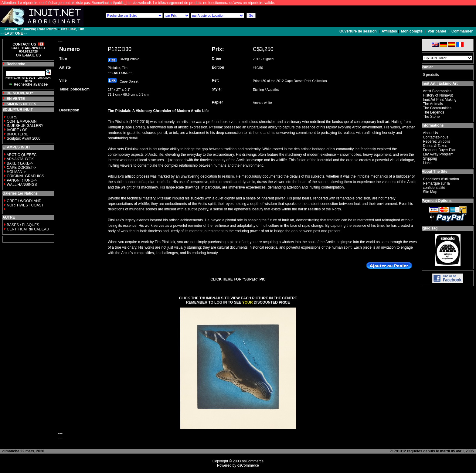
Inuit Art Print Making (440, 100)
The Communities (437, 108)
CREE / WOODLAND (24, 201)
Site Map (430, 192)
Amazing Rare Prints (39, 29)
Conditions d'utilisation (441, 179)
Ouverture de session (359, 31)
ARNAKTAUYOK (20, 159)
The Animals (433, 104)
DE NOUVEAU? (20, 93)
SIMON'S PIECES (22, 104)
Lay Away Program (438, 154)
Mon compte (412, 31)
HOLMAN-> (16, 172)
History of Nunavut (438, 95)
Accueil (11, 29)
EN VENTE (16, 99)
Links (427, 163)
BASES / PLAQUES (23, 225)
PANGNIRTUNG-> (22, 180)
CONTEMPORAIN (22, 121)
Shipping (430, 158)
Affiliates (389, 31)
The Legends (433, 112)
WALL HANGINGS (22, 185)
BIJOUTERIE (17, 134)
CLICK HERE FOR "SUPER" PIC (238, 279)
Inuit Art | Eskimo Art (440, 83)
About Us (430, 133)
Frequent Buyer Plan (440, 150)
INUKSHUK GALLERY (25, 126)
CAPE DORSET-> (21, 168)
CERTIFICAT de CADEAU (28, 229)
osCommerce (253, 461)
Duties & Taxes (435, 146)
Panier (427, 67)
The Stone (431, 117)
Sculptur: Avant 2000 (24, 138)
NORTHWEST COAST (25, 205)
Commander (462, 31)
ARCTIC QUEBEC (22, 155)
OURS (12, 117)
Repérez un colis (436, 141)
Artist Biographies (437, 91)
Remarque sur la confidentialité (436, 185)
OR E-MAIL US (28, 55)
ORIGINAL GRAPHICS (25, 176)
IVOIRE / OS (17, 130)
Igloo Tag (430, 228)
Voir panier (437, 31)
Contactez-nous (436, 137)
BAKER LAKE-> (20, 163)
